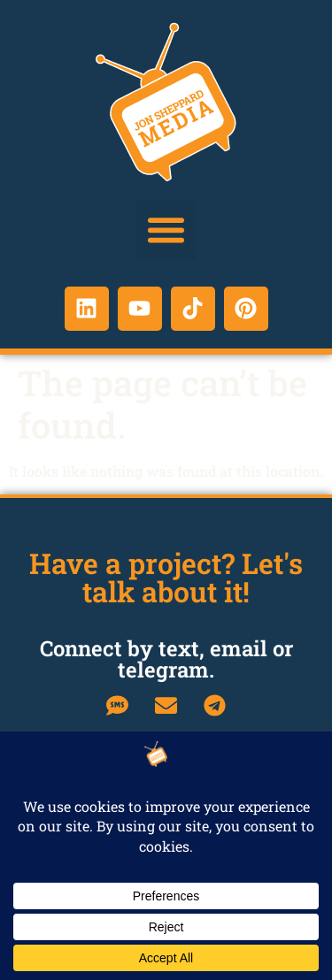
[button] (166, 230)
